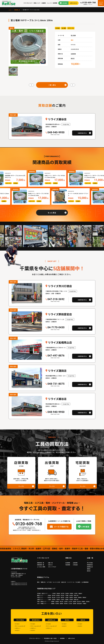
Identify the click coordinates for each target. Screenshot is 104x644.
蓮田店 (89, 569)
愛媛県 (83, 601)
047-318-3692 (56, 299)
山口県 (70, 601)
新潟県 (49, 597)
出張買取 (75, 563)
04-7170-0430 (56, 327)
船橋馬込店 (90, 567)
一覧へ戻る (52, 85)
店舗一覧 (50, 563)
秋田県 (71, 593)
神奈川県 (76, 595)
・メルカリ (17, 630)
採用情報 (55, 3)
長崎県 (62, 604)
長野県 (71, 597)
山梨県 (67, 597)
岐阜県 (76, 597)
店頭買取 (73, 54)
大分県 (70, 604)
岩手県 (63, 593)
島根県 (57, 601)
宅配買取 (68, 565)
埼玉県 (62, 595)
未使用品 (58, 28)
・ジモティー (17, 628)
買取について (37, 3)
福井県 (62, 597)
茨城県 (49, 595)
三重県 (49, 599)
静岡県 (80, 597)
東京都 (71, 595)
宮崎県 (75, 604)
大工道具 (78, 582)
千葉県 (67, 595)
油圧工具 (64, 582)
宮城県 (67, 593)
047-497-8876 (56, 356)
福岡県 (53, 604)
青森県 (58, 593)
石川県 (58, 597)
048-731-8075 (56, 384)
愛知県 (84, 597)
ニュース (49, 3)
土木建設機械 (85, 582)
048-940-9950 (56, 132)
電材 (72, 40)
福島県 (80, 593)
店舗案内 (44, 3)
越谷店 (73, 58)
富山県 (54, 597)
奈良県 (71, 599)
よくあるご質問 (41, 567)
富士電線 (64, 28)
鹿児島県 (79, 604)
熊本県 (66, 604)
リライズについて (28, 3)
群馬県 (58, 595)
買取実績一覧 (17, 10)
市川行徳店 (90, 563)
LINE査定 (65, 3)
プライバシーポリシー (35, 638)
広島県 (66, 601)
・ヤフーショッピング (19, 626)
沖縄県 (84, 604)
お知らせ (50, 565)
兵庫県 (67, 599)
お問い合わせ (73, 3)
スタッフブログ (52, 567)
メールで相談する (61, 527)
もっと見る (52, 213)
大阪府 (62, 599)
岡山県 (62, 601)
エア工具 (49, 582)
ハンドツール (71, 582)
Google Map (66, 124)
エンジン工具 (56, 582)
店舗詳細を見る (82, 133)
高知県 (88, 601)
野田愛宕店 (90, 565)
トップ (10, 10)
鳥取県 (53, 601)
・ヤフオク (17, 624)
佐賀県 (57, 604)
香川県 (79, 601)
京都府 (58, 599)
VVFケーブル (71, 28)
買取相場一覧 (41, 563)
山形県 (76, 593)
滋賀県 (54, 599)
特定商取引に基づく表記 (50, 638)
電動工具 (43, 582)
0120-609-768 (88, 3)
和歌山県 (76, 599)
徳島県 (75, 601)
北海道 (54, 593)
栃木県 (54, 595)
